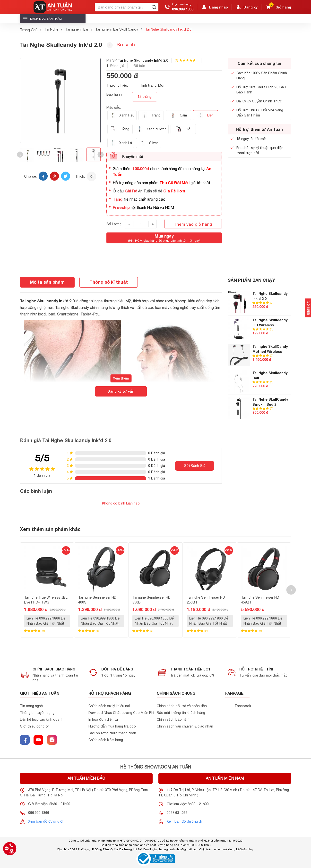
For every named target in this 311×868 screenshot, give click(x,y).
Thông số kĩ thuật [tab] (109, 282)
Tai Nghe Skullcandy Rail (270, 375)
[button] (20, 155)
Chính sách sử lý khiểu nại (109, 706)
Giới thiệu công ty (34, 726)
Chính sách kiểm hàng (106, 740)
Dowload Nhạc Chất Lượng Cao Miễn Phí (121, 713)
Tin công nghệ (31, 706)
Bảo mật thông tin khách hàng (181, 713)
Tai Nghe (51, 29)
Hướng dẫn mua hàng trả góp (112, 726)
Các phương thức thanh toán (112, 733)
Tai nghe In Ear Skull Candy (117, 29)
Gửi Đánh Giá (195, 466)
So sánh (121, 45)
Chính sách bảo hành (174, 719)
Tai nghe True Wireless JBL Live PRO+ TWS (46, 600)
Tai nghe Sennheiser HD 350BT (151, 600)
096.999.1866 (183, 9)
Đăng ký (247, 7)
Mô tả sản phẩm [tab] (47, 282)
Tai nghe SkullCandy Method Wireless (270, 349)
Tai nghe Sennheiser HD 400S (97, 600)
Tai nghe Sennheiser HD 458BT (260, 600)
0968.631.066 (177, 813)
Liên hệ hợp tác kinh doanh (42, 719)
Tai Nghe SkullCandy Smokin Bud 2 (270, 402)
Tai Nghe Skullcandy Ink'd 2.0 (270, 296)
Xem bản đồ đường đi (46, 821)
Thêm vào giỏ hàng (193, 224)
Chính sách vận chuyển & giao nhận (185, 726)
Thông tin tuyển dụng (37, 713)
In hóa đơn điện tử (103, 719)
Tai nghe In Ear (77, 29)
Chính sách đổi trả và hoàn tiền (182, 706)
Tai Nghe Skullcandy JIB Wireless (270, 322)
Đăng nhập (215, 7)
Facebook (243, 706)
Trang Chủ (29, 30)
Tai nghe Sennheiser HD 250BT (206, 600)
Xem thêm (121, 378)
